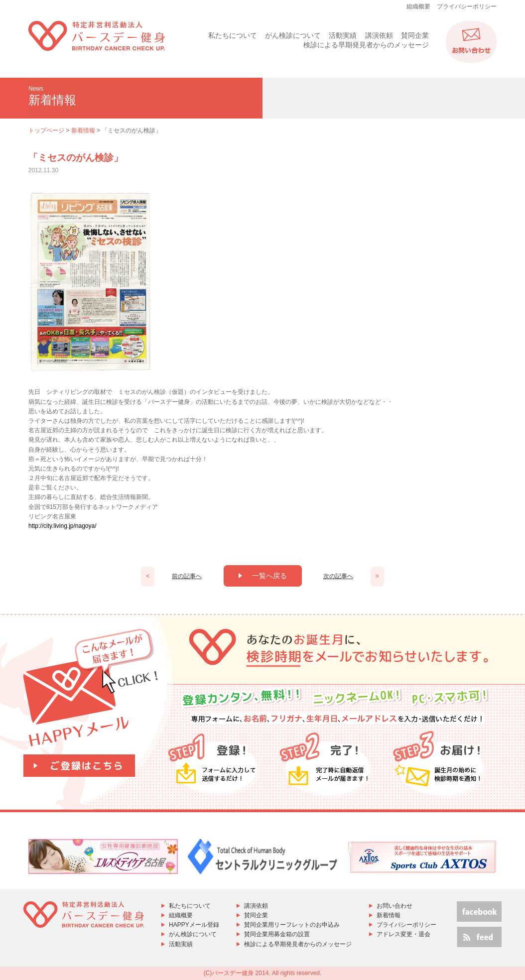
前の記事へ (187, 576)
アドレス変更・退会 (403, 934)
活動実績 (343, 35)
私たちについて (233, 35)
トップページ (46, 130)
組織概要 (418, 6)
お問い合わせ (394, 906)
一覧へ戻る (263, 576)
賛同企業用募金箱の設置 (277, 934)
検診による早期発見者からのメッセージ (366, 45)
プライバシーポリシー (467, 6)
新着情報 (83, 130)
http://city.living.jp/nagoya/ (63, 526)
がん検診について (293, 35)
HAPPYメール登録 (194, 925)
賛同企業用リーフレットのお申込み (292, 925)
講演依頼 (379, 35)
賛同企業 (415, 35)
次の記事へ (338, 576)
